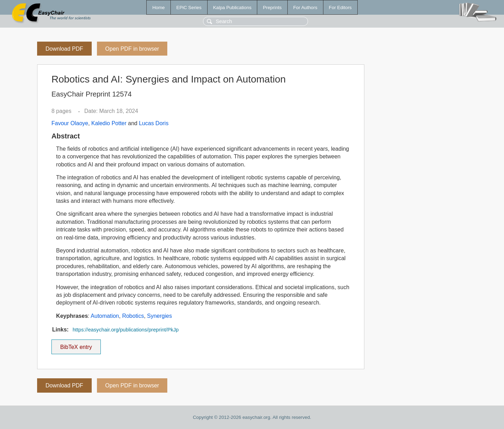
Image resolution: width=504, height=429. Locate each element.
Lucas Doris (154, 123)
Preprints (272, 8)
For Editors (340, 8)
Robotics (133, 316)
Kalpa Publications (232, 8)
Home (159, 8)
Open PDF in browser (132, 49)
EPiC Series (189, 8)
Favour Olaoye (70, 123)
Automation (105, 316)
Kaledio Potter (109, 123)
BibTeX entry (76, 345)
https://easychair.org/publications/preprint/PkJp (125, 330)
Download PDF (64, 49)
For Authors (305, 8)
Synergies (159, 316)
